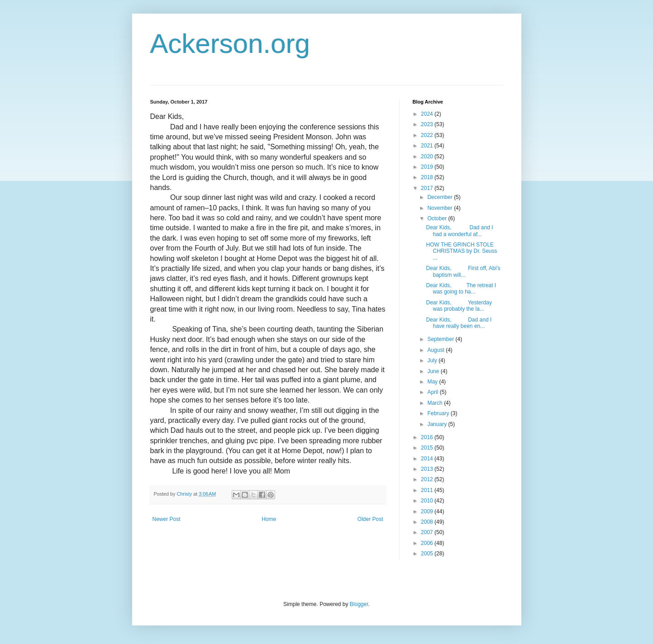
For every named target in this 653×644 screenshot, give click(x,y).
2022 (428, 135)
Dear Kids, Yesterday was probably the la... (459, 306)
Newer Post (167, 519)
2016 (428, 437)
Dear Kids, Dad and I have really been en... (459, 323)
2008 (428, 522)
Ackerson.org (230, 44)
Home (269, 519)
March (436, 403)
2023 (428, 124)
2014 (428, 459)
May (433, 382)
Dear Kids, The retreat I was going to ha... (461, 289)
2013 (428, 469)
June (434, 371)
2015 (428, 448)
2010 (428, 501)
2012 (428, 479)
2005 (428, 554)
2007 (428, 532)
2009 (428, 511)
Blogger (359, 604)
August (436, 350)
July (433, 360)
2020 (428, 156)
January (438, 424)
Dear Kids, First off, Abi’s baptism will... (463, 271)
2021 (428, 146)
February (439, 413)
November (441, 208)
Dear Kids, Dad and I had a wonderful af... (459, 231)
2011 (428, 490)
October (438, 218)
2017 (428, 188)
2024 (428, 114)
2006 (428, 543)
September (441, 339)
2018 (428, 177)
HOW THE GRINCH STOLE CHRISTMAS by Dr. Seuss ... (461, 251)
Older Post (370, 519)
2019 (428, 167)
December (441, 197)
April (433, 392)
